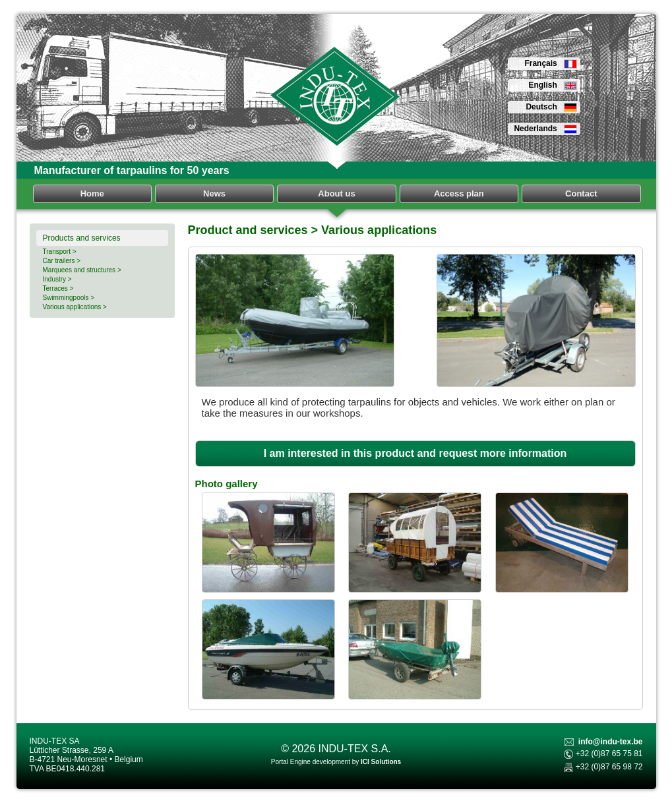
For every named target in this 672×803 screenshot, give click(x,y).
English (552, 85)
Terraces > (58, 288)
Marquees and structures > (82, 270)
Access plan (459, 193)
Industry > (57, 279)
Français (550, 63)
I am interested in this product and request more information (415, 453)
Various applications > (75, 307)
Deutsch (551, 107)
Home (92, 193)
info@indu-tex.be (611, 742)
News (214, 193)
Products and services (82, 238)
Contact (581, 193)
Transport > (60, 252)
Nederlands (545, 129)
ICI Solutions (381, 762)
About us (336, 193)
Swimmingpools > (69, 298)
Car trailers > (62, 261)
